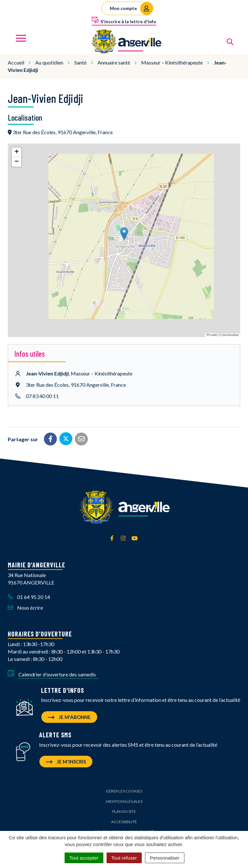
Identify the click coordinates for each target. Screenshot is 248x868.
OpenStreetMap (230, 335)
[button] (124, 234)
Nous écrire (25, 608)
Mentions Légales (124, 801)
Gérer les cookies (124, 791)
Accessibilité (124, 822)
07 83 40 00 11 (42, 396)
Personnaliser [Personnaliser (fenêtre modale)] (165, 858)
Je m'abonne (69, 717)
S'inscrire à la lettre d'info (124, 20)
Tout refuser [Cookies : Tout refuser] (124, 858)
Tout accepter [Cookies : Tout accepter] (84, 858)
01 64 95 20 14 (29, 597)
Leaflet (212, 335)
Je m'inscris (66, 762)
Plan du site (124, 811)
